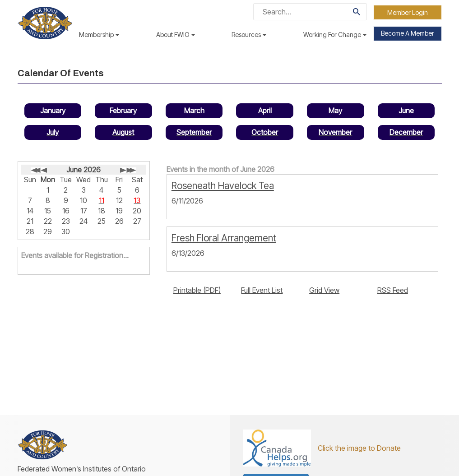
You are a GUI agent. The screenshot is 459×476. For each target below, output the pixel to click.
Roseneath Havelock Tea (223, 186)
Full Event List (262, 290)
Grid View (324, 290)
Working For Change (335, 35)
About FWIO (176, 35)
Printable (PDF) (197, 290)
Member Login (408, 12)
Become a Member (408, 33)
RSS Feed (393, 290)
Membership (99, 35)
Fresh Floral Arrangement (224, 238)
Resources (249, 35)
